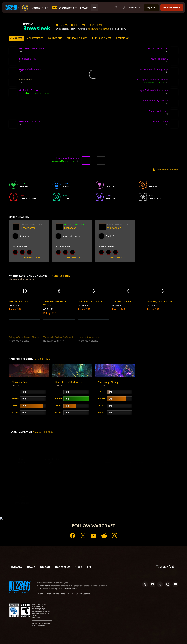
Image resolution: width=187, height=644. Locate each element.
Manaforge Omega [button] (109, 382)
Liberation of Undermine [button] (69, 382)
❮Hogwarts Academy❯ (98, 29)
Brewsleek (37, 28)
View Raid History (43, 359)
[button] (96, 25)
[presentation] (11, 8)
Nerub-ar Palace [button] (21, 382)
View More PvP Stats (43, 432)
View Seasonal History (59, 276)
